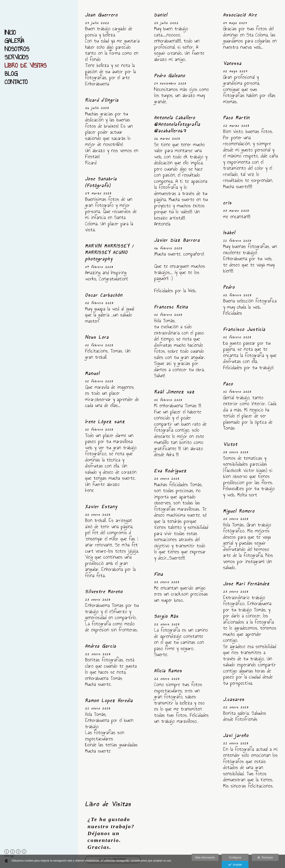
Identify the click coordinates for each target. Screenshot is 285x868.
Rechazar (265, 858)
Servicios (16, 57)
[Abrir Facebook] (7, 852)
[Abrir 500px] (12, 852)
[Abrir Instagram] (18, 852)
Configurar (235, 858)
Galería (14, 41)
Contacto (16, 82)
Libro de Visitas (25, 65)
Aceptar (235, 865)
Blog (11, 74)
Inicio (10, 33)
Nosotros (17, 49)
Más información (205, 858)
